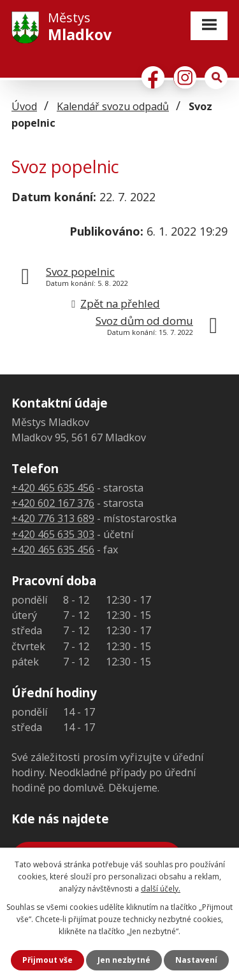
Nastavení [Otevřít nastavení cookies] (196, 960)
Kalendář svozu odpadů (113, 106)
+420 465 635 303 (53, 534)
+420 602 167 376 (53, 503)
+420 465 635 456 (53, 488)
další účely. (161, 889)
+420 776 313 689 (53, 518)
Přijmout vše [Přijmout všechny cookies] (47, 960)
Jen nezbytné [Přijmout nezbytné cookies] (124, 960)
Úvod (24, 106)
